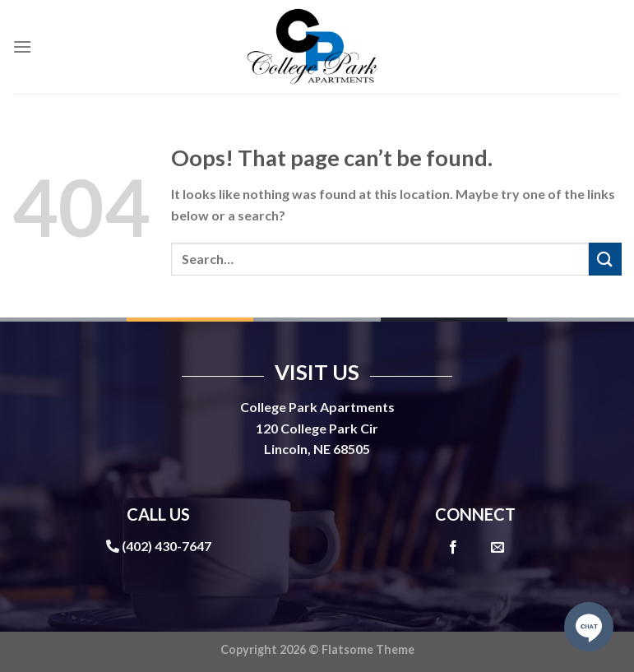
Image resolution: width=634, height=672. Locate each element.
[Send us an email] (497, 548)
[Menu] (22, 46)
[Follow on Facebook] (453, 548)
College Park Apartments (317, 407)
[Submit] (605, 259)
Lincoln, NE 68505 (317, 449)
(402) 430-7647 (167, 546)
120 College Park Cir (317, 428)
